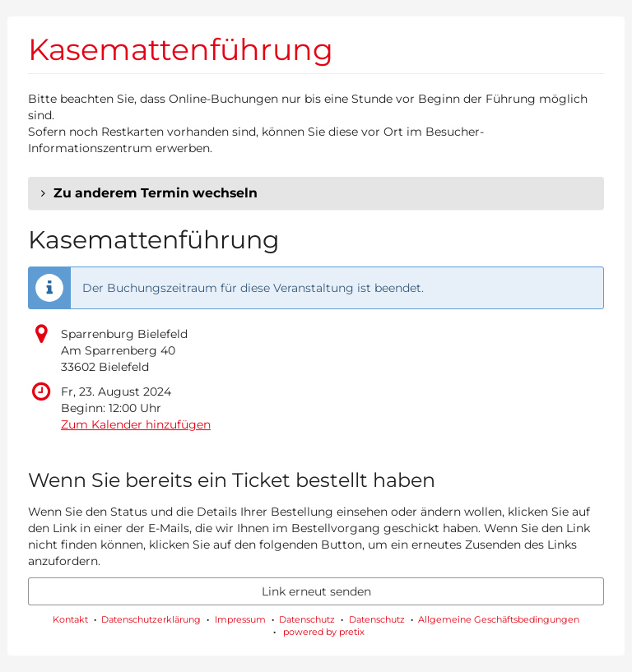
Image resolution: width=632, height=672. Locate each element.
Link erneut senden (316, 591)
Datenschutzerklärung (151, 619)
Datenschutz (307, 619)
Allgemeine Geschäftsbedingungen (499, 619)
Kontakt (70, 619)
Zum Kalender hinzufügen (136, 424)
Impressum (240, 619)
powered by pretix (324, 632)
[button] (316, 193)
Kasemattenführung (181, 49)
